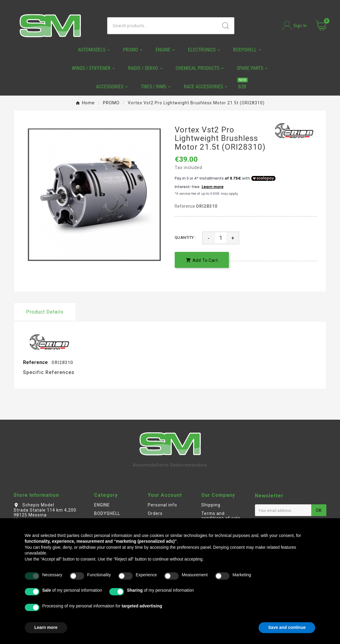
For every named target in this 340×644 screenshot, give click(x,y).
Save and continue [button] (287, 627)
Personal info (162, 505)
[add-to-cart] (202, 260)
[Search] (162, 26)
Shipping (211, 505)
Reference (185, 206)
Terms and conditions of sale (221, 516)
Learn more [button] (46, 627)
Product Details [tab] (45, 312)
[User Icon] (294, 26)
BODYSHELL (107, 513)
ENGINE (102, 505)
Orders (155, 513)
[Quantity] (221, 238)
